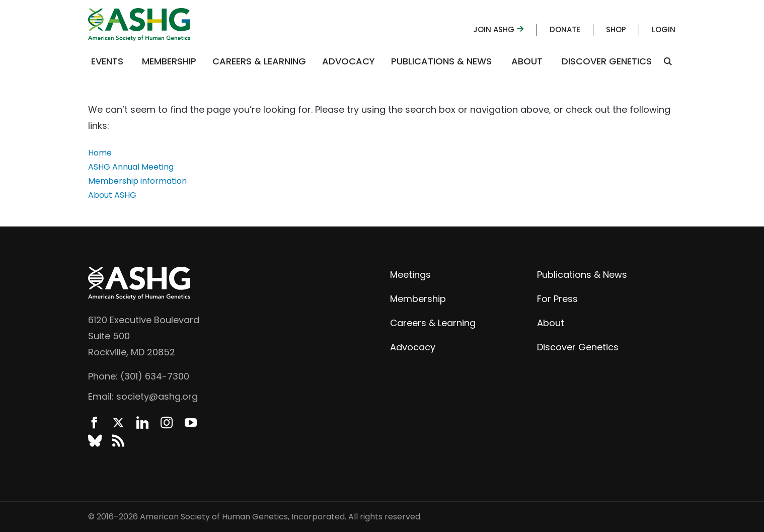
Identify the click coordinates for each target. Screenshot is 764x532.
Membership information (137, 181)
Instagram (167, 423)
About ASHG (112, 195)
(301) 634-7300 (155, 376)
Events (107, 61)
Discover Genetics (607, 61)
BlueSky (94, 441)
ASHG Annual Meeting (131, 167)
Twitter (118, 423)
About (527, 61)
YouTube (191, 423)
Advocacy (349, 61)
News (118, 441)
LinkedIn (142, 423)
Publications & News (441, 61)
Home (100, 153)
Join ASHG (499, 29)
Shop (616, 29)
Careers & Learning (259, 61)
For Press (557, 299)
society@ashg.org (157, 396)
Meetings (410, 275)
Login (664, 29)
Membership (169, 61)
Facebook (94, 423)
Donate (565, 29)
